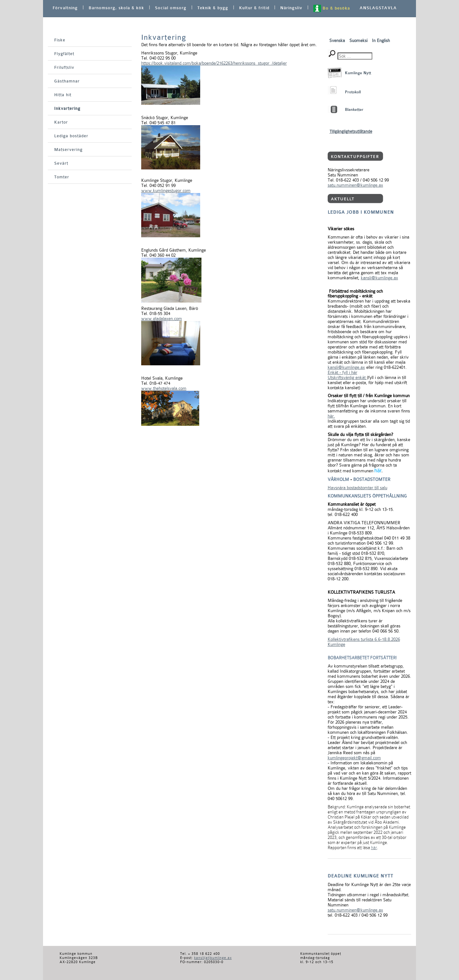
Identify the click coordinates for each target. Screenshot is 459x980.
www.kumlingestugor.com (166, 190)
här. (331, 416)
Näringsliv (291, 8)
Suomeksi (359, 40)
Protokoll (353, 92)
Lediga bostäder (71, 136)
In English (381, 40)
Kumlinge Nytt (358, 73)
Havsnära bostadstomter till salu (357, 488)
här (378, 471)
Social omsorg (171, 8)
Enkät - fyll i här (342, 372)
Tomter (62, 177)
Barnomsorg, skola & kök (116, 8)
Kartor (61, 122)
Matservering (68, 150)
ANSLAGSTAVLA (378, 8)
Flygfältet (64, 54)
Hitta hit (63, 95)
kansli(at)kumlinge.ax (213, 958)
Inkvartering (67, 108)
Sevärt (61, 163)
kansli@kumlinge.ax (379, 278)
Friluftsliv (64, 67)
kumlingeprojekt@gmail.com (354, 758)
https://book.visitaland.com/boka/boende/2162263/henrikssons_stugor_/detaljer (214, 63)
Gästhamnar (67, 81)
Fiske (60, 40)
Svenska (338, 40)
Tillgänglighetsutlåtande (351, 131)
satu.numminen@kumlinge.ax (355, 185)
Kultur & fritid (254, 8)
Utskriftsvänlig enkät (347, 377)
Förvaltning (65, 8)
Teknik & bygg (213, 8)
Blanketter (354, 110)
